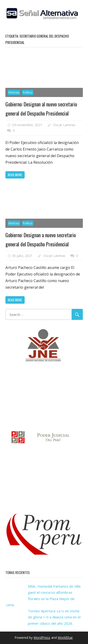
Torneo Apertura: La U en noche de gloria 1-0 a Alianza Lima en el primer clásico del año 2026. (54, 617)
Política (28, 92)
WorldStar (65, 638)
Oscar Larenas (64, 125)
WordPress (42, 638)
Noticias (14, 92)
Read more (15, 175)
